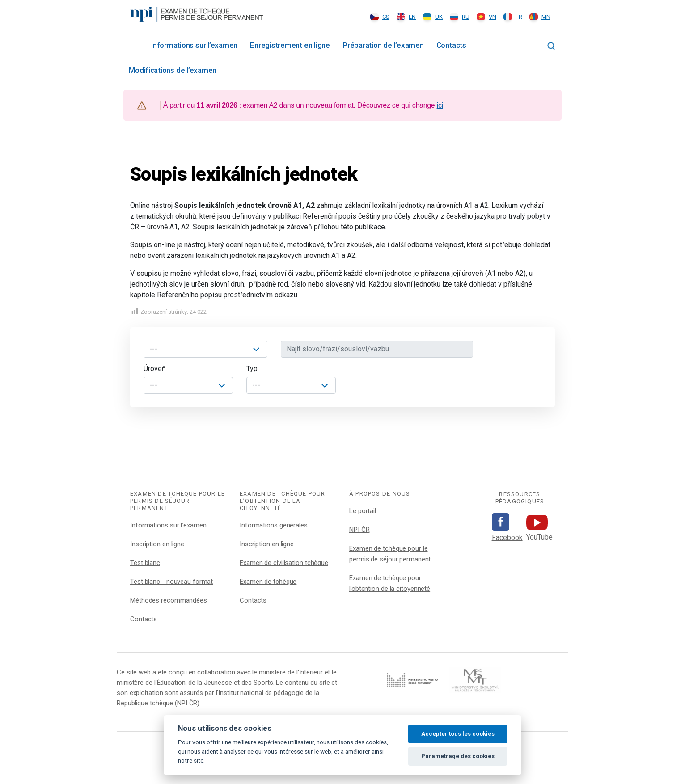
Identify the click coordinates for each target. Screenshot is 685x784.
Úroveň (155, 369)
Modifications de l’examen (173, 70)
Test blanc (145, 563)
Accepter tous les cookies (458, 734)
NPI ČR (359, 530)
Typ (252, 369)
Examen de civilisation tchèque (284, 563)
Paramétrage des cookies (458, 756)
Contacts (451, 45)
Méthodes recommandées (169, 600)
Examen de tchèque (268, 582)
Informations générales (274, 525)
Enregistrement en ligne (290, 45)
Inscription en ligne (157, 544)
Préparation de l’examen (383, 45)
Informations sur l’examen (194, 45)
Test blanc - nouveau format (171, 582)
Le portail (363, 511)
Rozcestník (134, 45)
